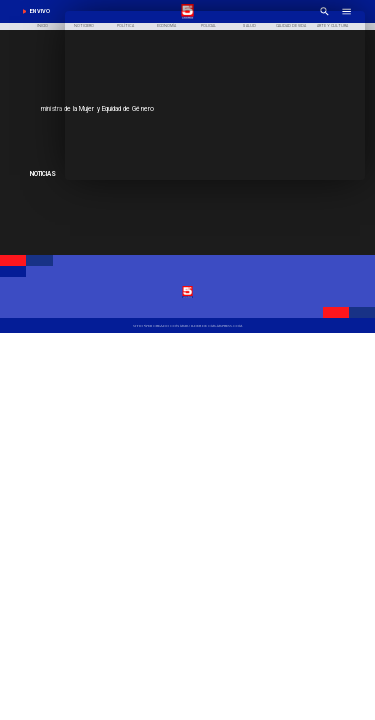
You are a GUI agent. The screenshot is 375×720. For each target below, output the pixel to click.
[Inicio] (43, 27)
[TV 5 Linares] (187, 326)
